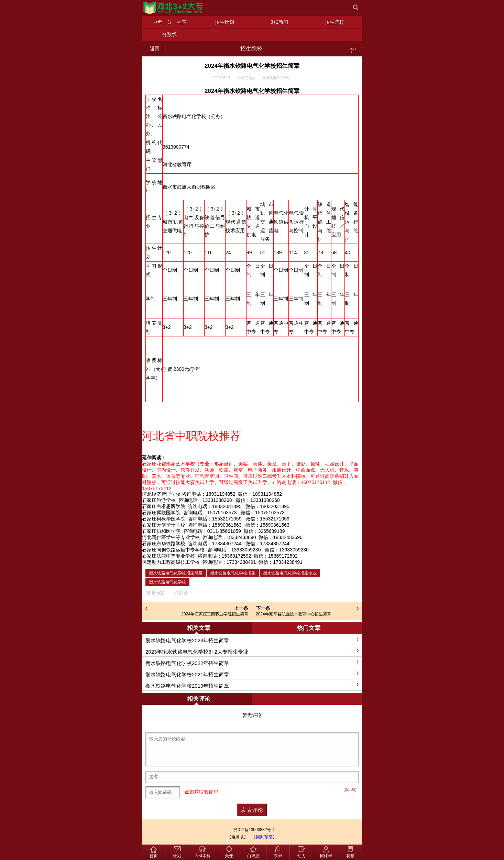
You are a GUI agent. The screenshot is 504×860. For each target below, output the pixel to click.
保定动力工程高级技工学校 (171, 562)
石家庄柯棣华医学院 (164, 519)
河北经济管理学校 (161, 494)
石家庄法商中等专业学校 (168, 556)
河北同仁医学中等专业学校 (171, 537)
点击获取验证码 (201, 792)
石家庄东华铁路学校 (164, 544)
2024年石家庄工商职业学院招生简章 (215, 614)
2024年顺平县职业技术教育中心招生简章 (293, 614)
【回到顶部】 (264, 837)
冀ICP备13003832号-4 (254, 830)
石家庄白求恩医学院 (164, 506)
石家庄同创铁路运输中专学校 (173, 550)
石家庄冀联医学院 (161, 513)
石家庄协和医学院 (161, 531)
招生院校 (251, 49)
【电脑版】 (238, 837)
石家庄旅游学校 (159, 500)
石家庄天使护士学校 (164, 525)
